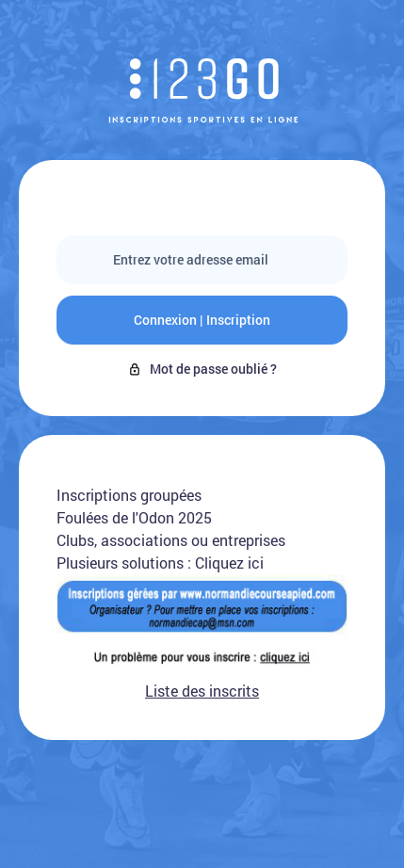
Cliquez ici (229, 563)
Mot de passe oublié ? (202, 369)
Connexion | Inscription (202, 320)
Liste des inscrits (202, 691)
